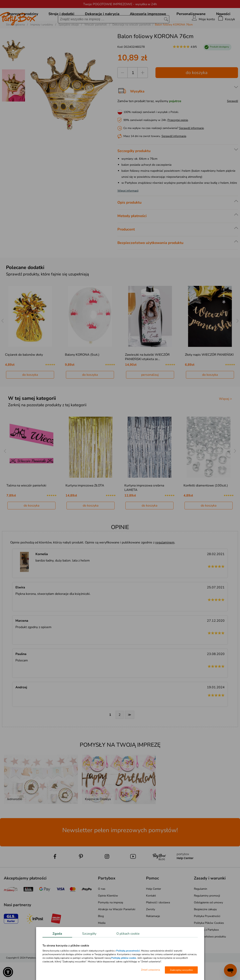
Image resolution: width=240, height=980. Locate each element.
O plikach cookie (128, 934)
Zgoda (57, 934)
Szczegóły (89, 934)
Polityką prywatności (128, 951)
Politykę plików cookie (124, 958)
